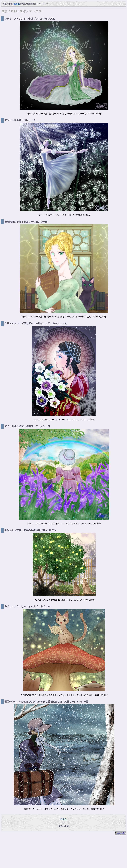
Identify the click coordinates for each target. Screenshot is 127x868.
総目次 (17, 4)
